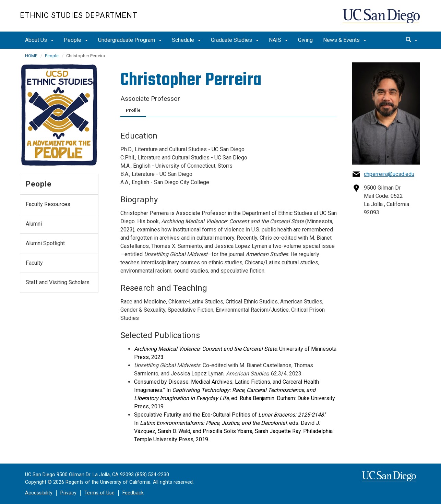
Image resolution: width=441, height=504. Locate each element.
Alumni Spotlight (45, 243)
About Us (39, 40)
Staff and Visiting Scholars (58, 282)
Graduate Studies (235, 40)
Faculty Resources (48, 204)
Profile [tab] (133, 110)
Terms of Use (99, 493)
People (76, 40)
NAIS (278, 40)
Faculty (34, 263)
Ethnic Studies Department (79, 15)
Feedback (133, 493)
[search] (412, 40)
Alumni (34, 224)
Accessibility (39, 493)
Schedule (186, 40)
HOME (31, 56)
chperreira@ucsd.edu (389, 174)
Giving (305, 40)
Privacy (68, 493)
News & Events (345, 40)
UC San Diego (382, 19)
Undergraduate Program (130, 40)
